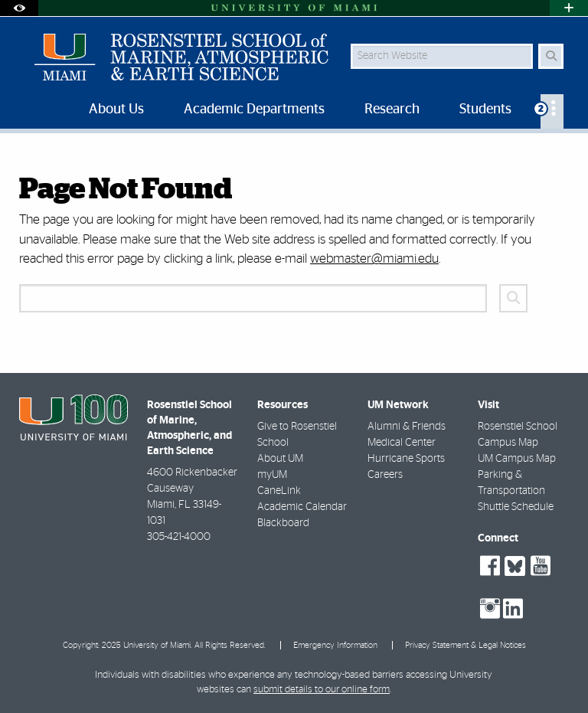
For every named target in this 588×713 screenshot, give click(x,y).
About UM (280, 459)
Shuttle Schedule (516, 507)
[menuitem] (552, 111)
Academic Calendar (302, 507)
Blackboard (283, 523)
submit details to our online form (322, 690)
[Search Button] (551, 56)
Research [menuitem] (392, 110)
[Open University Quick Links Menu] (569, 8)
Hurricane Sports (406, 459)
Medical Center (402, 443)
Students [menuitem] (485, 110)
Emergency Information (335, 645)
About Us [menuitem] (116, 110)
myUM (272, 475)
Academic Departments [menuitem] (254, 110)
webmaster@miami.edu (374, 258)
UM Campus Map (517, 459)
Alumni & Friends (407, 427)
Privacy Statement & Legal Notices (465, 645)
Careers (385, 475)
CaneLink (279, 491)
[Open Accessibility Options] (19, 8)
